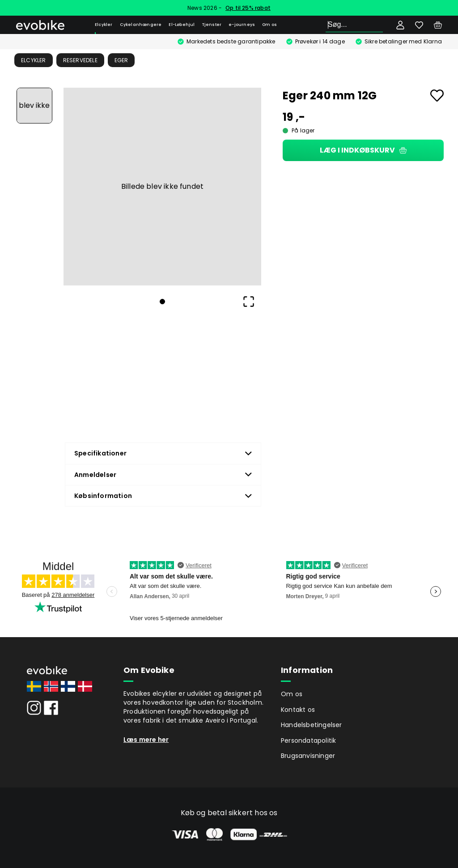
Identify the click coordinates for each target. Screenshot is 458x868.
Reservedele (80, 60)
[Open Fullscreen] (249, 302)
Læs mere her (146, 740)
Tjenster (212, 25)
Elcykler (104, 25)
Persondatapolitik (308, 740)
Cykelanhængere (141, 25)
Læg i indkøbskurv (363, 150)
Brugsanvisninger (308, 756)
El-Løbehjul (182, 25)
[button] (162, 187)
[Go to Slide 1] (34, 106)
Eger (121, 60)
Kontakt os (298, 710)
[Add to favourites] (437, 96)
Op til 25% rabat (248, 8)
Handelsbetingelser (312, 725)
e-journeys (242, 25)
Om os (269, 25)
